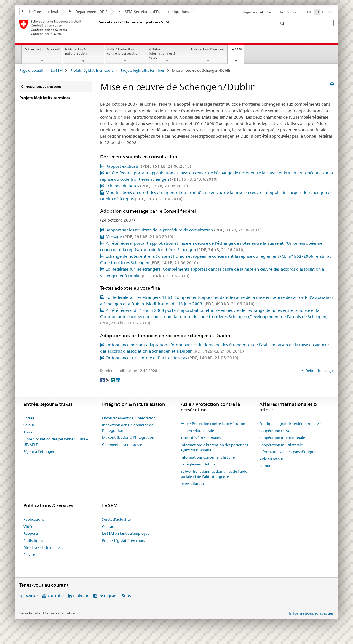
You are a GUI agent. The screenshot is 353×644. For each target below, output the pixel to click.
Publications (34, 519)
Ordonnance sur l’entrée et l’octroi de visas (172, 358)
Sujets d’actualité (116, 519)
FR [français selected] (317, 12)
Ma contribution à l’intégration (128, 437)
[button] (283, 23)
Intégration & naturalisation (76, 51)
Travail (29, 432)
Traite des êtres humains (201, 438)
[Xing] (113, 380)
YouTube (55, 596)
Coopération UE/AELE (277, 431)
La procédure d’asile (197, 431)
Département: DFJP (89, 12)
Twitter (31, 596)
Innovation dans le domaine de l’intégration (128, 428)
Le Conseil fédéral (40, 12)
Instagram (108, 596)
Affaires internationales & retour (162, 53)
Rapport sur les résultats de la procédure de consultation (184, 230)
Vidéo (28, 526)
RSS (130, 596)
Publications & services (208, 49)
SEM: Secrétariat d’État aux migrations (154, 12)
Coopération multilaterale (281, 445)
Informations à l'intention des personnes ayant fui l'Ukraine (214, 448)
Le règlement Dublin (198, 464)
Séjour (29, 425)
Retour (265, 466)
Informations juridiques (311, 613)
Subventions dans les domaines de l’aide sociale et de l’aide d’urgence (214, 474)
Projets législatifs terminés (143, 70)
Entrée (29, 418)
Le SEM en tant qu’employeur (126, 533)
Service (29, 555)
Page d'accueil (253, 12)
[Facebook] (103, 380)
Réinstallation (192, 484)
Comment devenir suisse (122, 445)
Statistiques (33, 541)
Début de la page (319, 371)
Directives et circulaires (42, 547)
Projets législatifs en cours (92, 70)
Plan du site (275, 12)
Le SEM (237, 51)
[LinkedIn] (118, 380)
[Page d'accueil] (98, 27)
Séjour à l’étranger (39, 451)
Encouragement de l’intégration (129, 418)
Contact (292, 12)
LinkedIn (81, 596)
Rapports (31, 533)
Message (139, 237)
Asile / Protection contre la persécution (123, 51)
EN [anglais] (331, 12)
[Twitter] (108, 380)
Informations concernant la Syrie (208, 457)
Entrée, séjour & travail (42, 49)
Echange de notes (147, 186)
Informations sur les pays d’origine (288, 452)
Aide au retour (271, 459)
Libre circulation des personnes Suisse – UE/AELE (56, 442)
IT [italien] (323, 12)
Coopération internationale (282, 438)
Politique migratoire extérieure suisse (290, 424)
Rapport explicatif (148, 166)
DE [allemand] (309, 12)
